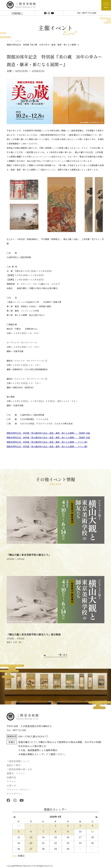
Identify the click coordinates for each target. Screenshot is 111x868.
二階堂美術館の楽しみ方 (19, 769)
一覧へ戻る (62, 655)
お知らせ (11, 785)
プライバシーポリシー (18, 789)
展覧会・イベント (16, 773)
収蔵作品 (11, 777)
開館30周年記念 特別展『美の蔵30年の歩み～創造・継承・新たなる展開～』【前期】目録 (48, 433)
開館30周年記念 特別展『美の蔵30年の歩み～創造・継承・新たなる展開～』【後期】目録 (48, 438)
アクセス (11, 781)
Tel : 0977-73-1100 (87, 13)
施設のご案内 (14, 765)
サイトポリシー (15, 794)
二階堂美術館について (18, 761)
